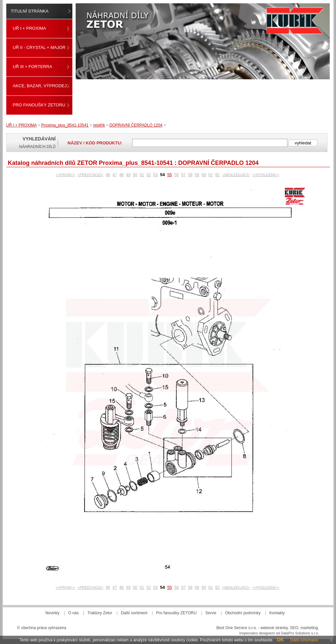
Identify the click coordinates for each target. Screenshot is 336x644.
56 (177, 175)
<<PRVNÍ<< (65, 175)
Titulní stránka (30, 11)
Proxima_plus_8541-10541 (65, 125)
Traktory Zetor (100, 613)
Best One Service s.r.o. (237, 628)
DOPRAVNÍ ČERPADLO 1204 (136, 125)
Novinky (52, 613)
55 (169, 175)
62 (217, 175)
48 (121, 175)
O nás (73, 613)
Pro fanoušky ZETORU (39, 105)
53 (155, 175)
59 (197, 175)
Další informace (304, 640)
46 (108, 175)
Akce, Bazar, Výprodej (40, 86)
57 (183, 175)
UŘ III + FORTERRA (33, 67)
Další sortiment (134, 613)
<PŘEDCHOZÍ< (91, 175)
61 (211, 175)
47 (114, 175)
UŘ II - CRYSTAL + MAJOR (39, 47)
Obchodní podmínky (243, 613)
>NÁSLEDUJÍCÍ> (236, 175)
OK (280, 640)
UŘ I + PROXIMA (30, 28)
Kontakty (277, 613)
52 (149, 175)
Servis (211, 613)
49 (128, 175)
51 (142, 175)
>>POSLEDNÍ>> (266, 175)
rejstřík (99, 125)
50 (135, 175)
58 (190, 175)
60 (204, 175)
